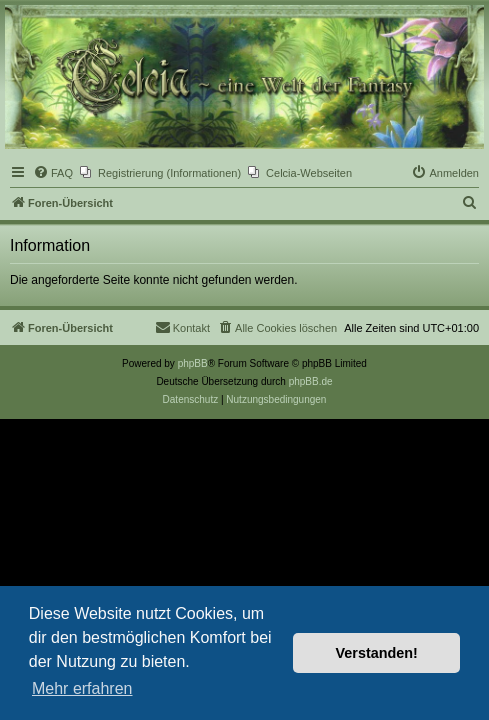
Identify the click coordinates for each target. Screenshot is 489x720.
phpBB (193, 363)
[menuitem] (53, 173)
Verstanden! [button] (377, 653)
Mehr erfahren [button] (82, 688)
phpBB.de (311, 381)
